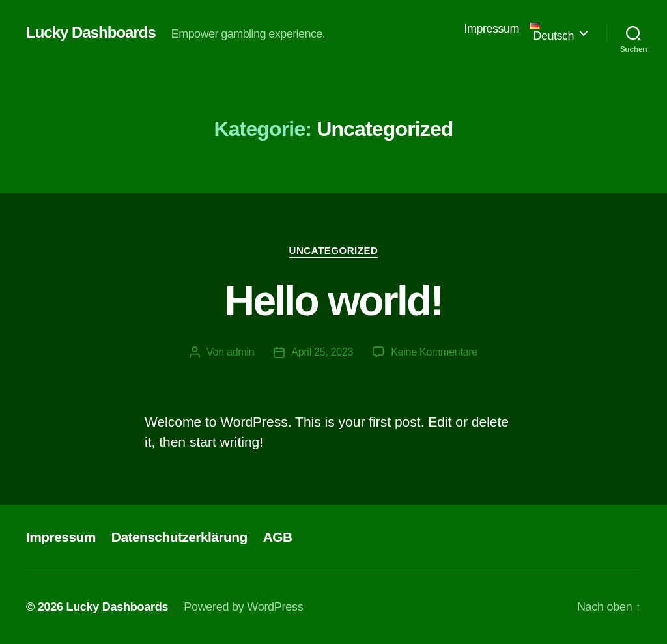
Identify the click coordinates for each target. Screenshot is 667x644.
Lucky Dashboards (91, 33)
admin (240, 352)
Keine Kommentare (434, 352)
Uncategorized (334, 250)
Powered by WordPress (243, 607)
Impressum (492, 29)
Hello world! (333, 301)
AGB (278, 537)
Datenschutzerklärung (179, 537)
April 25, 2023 (322, 352)
